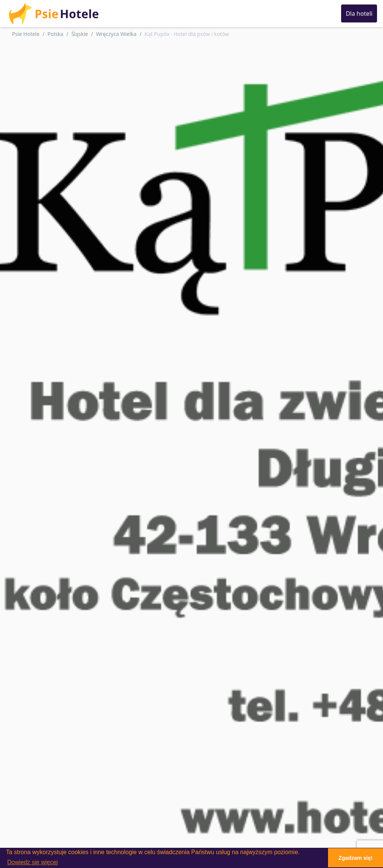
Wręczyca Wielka (116, 34)
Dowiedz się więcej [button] (32, 862)
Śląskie (80, 34)
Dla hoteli (359, 13)
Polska (56, 34)
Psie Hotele (26, 34)
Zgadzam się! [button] (356, 858)
